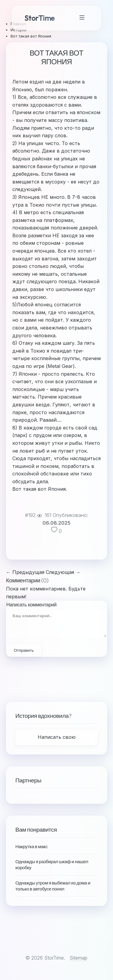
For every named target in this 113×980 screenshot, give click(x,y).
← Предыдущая (25, 572)
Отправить (24, 650)
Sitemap (78, 958)
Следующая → (63, 572)
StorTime (39, 18)
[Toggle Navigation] (82, 18)
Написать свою (57, 737)
